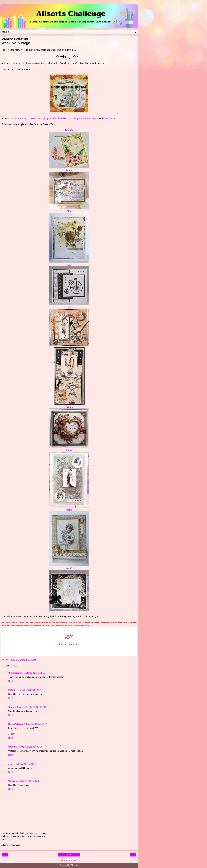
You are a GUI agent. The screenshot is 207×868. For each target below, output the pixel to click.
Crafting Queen (16, 707)
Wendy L (13, 781)
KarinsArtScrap (16, 724)
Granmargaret (15, 673)
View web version (69, 860)
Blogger (75, 865)
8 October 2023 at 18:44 (25, 764)
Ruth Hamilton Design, (69, 118)
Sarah (69, 568)
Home (69, 855)
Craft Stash (109, 118)
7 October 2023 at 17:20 (35, 707)
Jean (11, 764)
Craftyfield (13, 747)
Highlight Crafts (49, 118)
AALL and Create (90, 118)
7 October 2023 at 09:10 (29, 690)
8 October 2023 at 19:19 (29, 781)
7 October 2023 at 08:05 (34, 673)
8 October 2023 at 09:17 (31, 747)
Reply (11, 681)
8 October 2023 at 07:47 (36, 724)
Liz (69, 265)
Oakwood (35, 118)
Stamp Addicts (21, 118)
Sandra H (13, 690)
